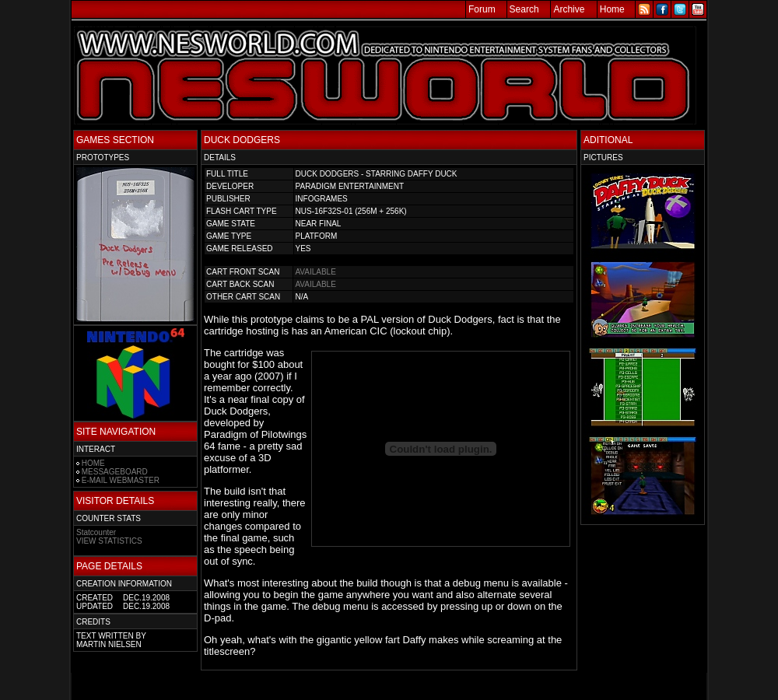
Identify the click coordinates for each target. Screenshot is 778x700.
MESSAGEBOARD (115, 472)
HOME (93, 463)
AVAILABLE (315, 272)
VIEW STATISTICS (109, 541)
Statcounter (96, 532)
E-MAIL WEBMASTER (121, 480)
